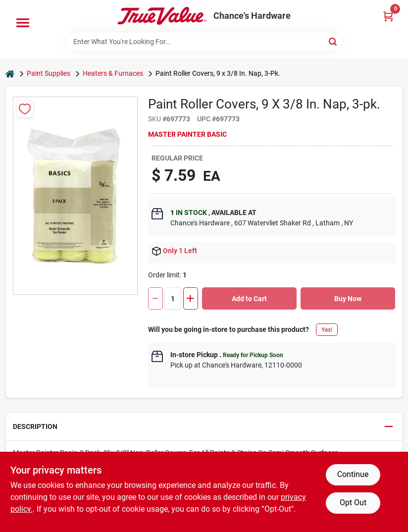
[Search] (333, 41)
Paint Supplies (49, 73)
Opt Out (353, 503)
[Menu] (23, 23)
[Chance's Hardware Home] (162, 16)
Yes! (327, 330)
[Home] (10, 74)
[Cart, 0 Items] (388, 16)
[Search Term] (204, 42)
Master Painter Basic (187, 134)
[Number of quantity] (173, 298)
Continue (353, 474)
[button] (204, 427)
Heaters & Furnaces (113, 73)
